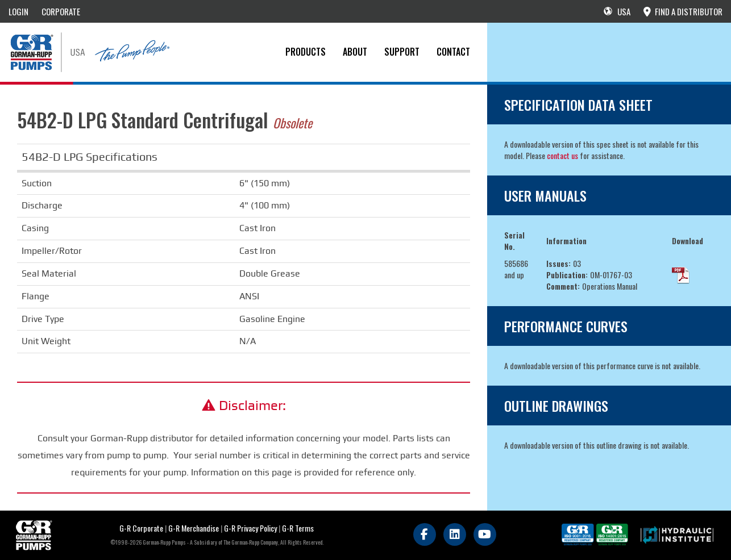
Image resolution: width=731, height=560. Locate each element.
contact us (562, 155)
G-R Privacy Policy (250, 528)
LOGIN (18, 11)
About (355, 52)
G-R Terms (298, 528)
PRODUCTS (306, 52)
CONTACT (453, 52)
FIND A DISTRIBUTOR (683, 11)
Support (402, 52)
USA (617, 11)
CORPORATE (61, 11)
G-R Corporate (141, 528)
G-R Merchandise (194, 528)
